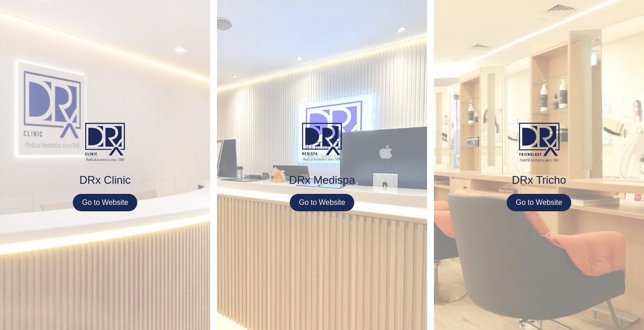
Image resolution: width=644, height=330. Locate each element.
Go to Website (105, 202)
